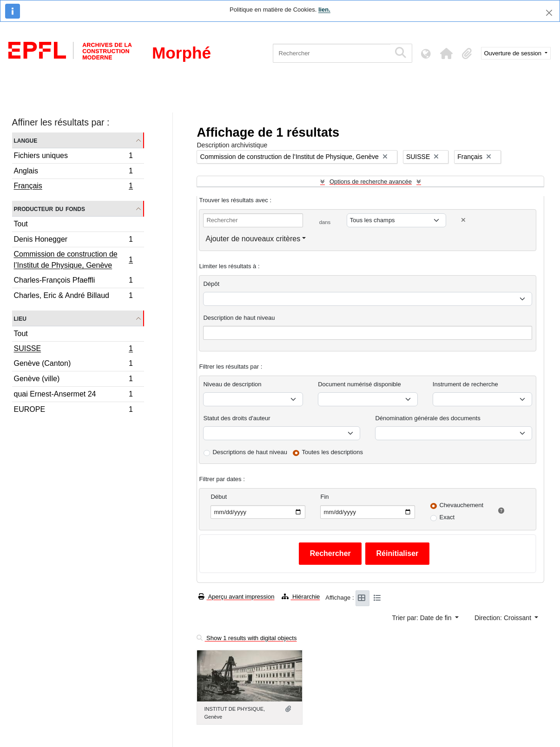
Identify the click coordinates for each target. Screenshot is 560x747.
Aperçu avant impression (236, 597)
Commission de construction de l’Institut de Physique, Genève (73, 260)
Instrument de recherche (465, 384)
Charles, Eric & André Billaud (73, 297)
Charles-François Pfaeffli (73, 281)
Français (73, 187)
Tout (21, 224)
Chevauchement (461, 505)
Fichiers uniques (73, 157)
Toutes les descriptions (333, 452)
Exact (447, 517)
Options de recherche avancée (371, 182)
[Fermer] (549, 13)
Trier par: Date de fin (423, 618)
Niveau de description (232, 384)
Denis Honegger (73, 241)
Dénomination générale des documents (428, 418)
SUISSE (73, 350)
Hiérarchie (301, 597)
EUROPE (73, 410)
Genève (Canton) (73, 365)
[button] (447, 53)
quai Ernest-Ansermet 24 (73, 395)
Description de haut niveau (239, 318)
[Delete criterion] (463, 220)
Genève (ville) (73, 380)
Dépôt (211, 284)
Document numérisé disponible (359, 384)
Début (219, 497)
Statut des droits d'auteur (237, 418)
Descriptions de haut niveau (250, 452)
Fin (324, 497)
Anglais (73, 172)
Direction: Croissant (504, 618)
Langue (26, 140)
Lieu (20, 318)
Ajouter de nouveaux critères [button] (253, 239)
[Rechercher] (332, 53)
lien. (324, 10)
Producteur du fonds (49, 208)
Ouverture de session (514, 53)
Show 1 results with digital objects (247, 638)
